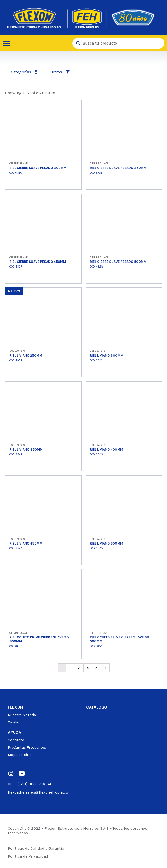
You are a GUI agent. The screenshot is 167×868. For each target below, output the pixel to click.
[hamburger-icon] (9, 43)
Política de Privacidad (28, 856)
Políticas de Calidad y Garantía (36, 848)
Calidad (14, 722)
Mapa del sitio (20, 755)
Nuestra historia (22, 715)
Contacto (16, 740)
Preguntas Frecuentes (27, 747)
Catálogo (97, 707)
